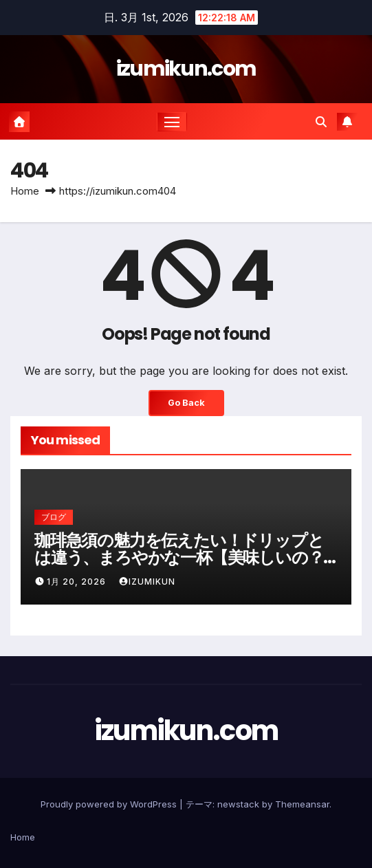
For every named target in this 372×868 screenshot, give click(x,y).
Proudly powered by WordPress (110, 804)
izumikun (147, 582)
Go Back (186, 403)
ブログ (54, 517)
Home (25, 191)
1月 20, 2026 (78, 582)
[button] (321, 122)
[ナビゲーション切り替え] (172, 122)
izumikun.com (186, 69)
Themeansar (302, 804)
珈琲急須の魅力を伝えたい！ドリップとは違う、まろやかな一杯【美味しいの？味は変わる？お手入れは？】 (179, 557)
